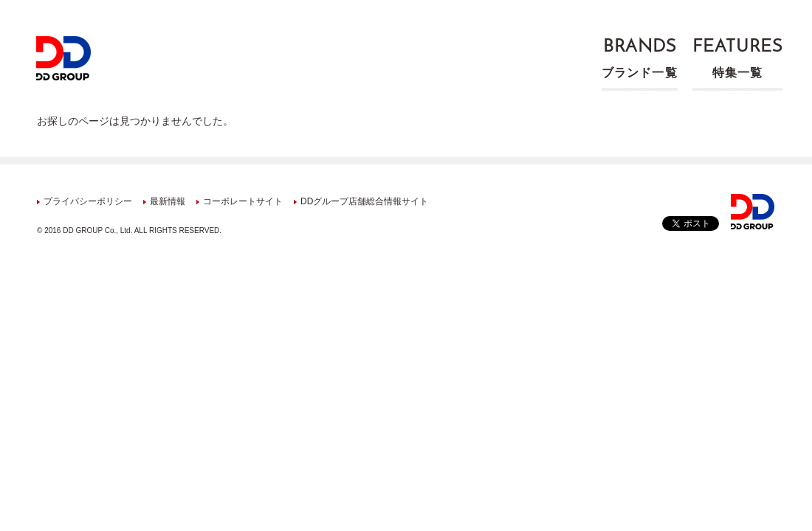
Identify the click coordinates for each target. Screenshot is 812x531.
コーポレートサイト (243, 201)
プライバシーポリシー (88, 201)
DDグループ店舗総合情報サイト (364, 201)
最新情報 (168, 201)
